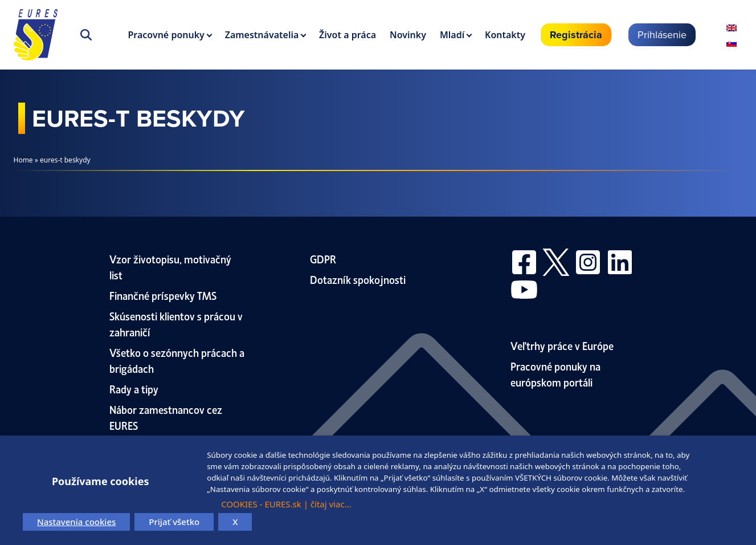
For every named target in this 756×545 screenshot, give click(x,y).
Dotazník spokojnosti (358, 279)
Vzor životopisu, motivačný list (170, 267)
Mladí (452, 35)
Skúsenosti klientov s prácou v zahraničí (176, 324)
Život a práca (348, 35)
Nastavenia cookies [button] (76, 522)
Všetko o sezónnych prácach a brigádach (177, 360)
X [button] (235, 522)
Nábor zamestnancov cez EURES (166, 417)
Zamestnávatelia (262, 35)
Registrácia (576, 35)
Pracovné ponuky (166, 35)
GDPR (323, 259)
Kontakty (505, 35)
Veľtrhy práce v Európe (562, 345)
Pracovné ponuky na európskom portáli (555, 374)
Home (23, 160)
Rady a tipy (134, 389)
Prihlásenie (662, 34)
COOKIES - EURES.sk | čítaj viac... (286, 504)
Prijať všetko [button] (174, 522)
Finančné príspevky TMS (163, 295)
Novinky (408, 35)
